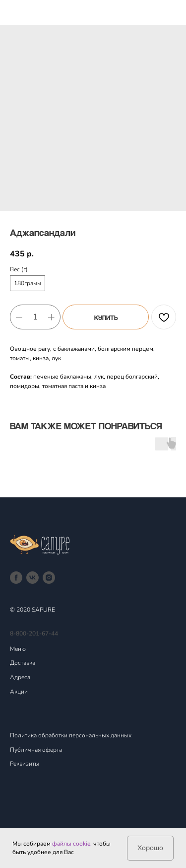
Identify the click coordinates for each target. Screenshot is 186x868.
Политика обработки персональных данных (71, 735)
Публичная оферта (36, 750)
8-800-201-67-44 (34, 633)
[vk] (32, 578)
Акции (19, 692)
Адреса (20, 677)
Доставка (23, 663)
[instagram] (49, 578)
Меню (18, 649)
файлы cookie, (72, 844)
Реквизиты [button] (25, 764)
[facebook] (16, 578)
